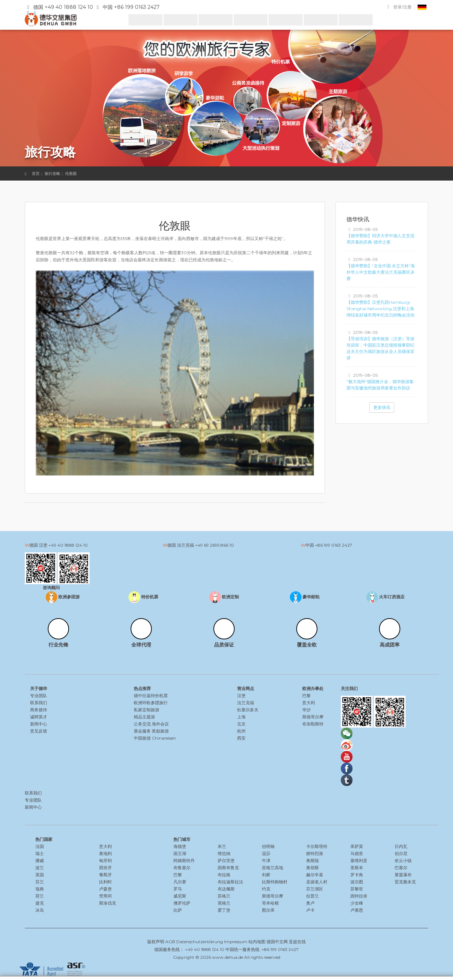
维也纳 (224, 853)
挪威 (40, 861)
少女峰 (357, 903)
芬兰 (40, 882)
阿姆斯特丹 (184, 861)
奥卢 (310, 903)
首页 (36, 173)
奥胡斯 (312, 868)
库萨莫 (357, 846)
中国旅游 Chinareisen (155, 738)
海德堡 (180, 846)
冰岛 (40, 910)
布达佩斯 (226, 889)
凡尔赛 (180, 882)
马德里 (357, 853)
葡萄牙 (105, 875)
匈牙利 (105, 861)
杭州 (241, 731)
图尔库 (268, 910)
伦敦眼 (71, 173)
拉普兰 (312, 896)
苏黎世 (357, 889)
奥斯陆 (312, 861)
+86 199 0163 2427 (334, 545)
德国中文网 (277, 942)
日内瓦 (401, 846)
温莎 (266, 853)
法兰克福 (246, 703)
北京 (241, 724)
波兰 (40, 868)
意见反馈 (39, 731)
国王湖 (180, 853)
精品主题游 (144, 717)
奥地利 (105, 853)
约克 (266, 889)
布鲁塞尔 (182, 868)
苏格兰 (224, 896)
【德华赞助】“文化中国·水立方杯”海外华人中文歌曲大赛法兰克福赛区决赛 (381, 272)
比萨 (178, 910)
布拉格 (224, 875)
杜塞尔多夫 (248, 710)
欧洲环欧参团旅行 (151, 703)
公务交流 (142, 724)
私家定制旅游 (147, 710)
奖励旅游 (160, 731)
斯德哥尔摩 (313, 717)
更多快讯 (382, 407)
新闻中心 (39, 724)
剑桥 (266, 875)
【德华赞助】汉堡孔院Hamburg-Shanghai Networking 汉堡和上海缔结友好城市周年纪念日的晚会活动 (380, 309)
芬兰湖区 (315, 889)
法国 (40, 846)
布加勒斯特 (313, 724)
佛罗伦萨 (182, 903)
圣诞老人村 (317, 882)
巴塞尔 (401, 868)
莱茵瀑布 (403, 875)
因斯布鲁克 (228, 868)
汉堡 (241, 696)
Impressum (236, 942)
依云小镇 (403, 861)
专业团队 (39, 696)
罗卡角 (357, 875)
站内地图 (257, 942)
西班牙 (105, 868)
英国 (40, 875)
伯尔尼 (401, 853)
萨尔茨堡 (226, 861)
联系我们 (39, 703)
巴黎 (306, 696)
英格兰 (224, 903)
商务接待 (39, 710)
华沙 (306, 710)
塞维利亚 (359, 861)
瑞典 (40, 889)
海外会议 (160, 724)
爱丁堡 (224, 910)
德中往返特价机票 (151, 696)
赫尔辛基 (315, 875)
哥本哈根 (270, 903)
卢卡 (310, 910)
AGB (170, 942)
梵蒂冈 (105, 896)
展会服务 (142, 731)
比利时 (105, 882)
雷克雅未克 (405, 882)
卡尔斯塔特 (317, 846)
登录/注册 (402, 7)
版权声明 (156, 942)
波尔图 (357, 882)
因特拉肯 (359, 896)
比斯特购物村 (275, 882)
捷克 (40, 903)
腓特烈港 (315, 853)
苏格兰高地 (273, 868)
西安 (241, 738)
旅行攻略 (52, 173)
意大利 (309, 703)
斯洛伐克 (108, 903)
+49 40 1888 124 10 (68, 545)
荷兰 (40, 896)
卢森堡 (105, 889)
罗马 (178, 889)
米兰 (222, 846)
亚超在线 (297, 942)
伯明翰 (268, 846)
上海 (241, 717)
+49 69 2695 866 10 (214, 545)
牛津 (266, 861)
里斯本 (357, 868)
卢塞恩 (357, 910)
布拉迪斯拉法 (230, 882)
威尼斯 (180, 896)
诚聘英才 (39, 717)
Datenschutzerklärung (200, 942)
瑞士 (40, 853)
